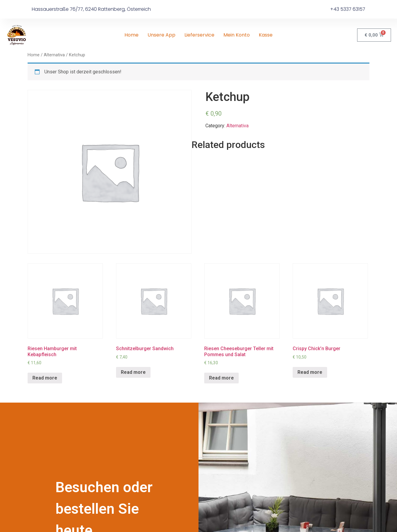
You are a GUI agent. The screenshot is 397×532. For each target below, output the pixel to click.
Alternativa (54, 55)
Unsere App (161, 35)
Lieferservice (199, 35)
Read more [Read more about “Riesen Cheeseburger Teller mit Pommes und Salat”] (221, 378)
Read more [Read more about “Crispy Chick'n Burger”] (310, 372)
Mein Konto (237, 35)
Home (131, 35)
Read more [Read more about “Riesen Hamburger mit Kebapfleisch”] (45, 378)
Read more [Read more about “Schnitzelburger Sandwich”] (133, 372)
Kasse (266, 35)
